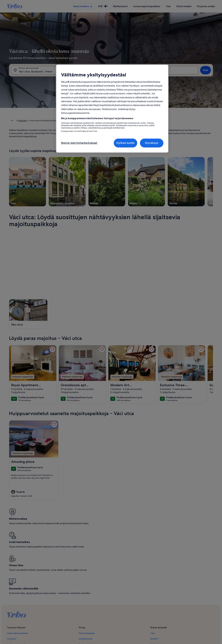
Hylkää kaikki (125, 143)
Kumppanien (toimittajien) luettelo (79, 131)
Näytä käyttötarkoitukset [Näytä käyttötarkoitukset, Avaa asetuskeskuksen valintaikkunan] (79, 143)
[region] (112, 109)
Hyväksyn (152, 143)
